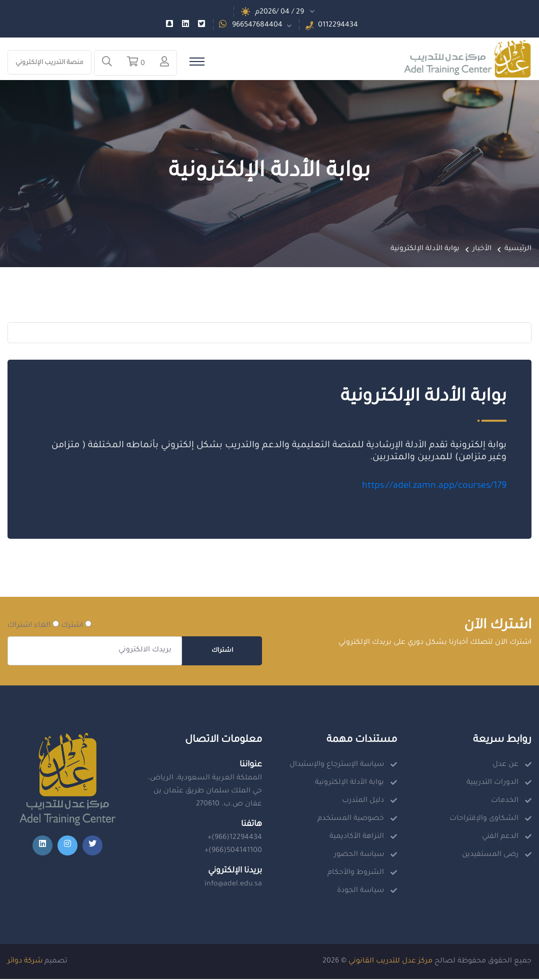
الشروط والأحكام (356, 874)
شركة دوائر (25, 962)
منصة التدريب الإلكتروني (49, 63)
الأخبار (482, 250)
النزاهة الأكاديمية (357, 838)
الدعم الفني (500, 838)
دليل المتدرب (363, 802)
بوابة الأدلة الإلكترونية (349, 784)
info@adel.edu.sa (233, 885)
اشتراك (222, 652)
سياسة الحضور (359, 856)
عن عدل (505, 766)
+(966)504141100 (233, 852)
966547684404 (257, 26)
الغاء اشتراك (33, 626)
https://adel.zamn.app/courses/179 (433, 487)
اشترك (76, 626)
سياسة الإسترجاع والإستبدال (337, 766)
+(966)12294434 (235, 839)
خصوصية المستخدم (351, 820)
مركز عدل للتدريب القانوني (390, 962)
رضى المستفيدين (490, 856)
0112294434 (338, 26)
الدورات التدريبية (492, 784)
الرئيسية (518, 250)
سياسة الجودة (360, 892)
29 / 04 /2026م (279, 13)
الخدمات (505, 802)
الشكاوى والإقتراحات (484, 820)
